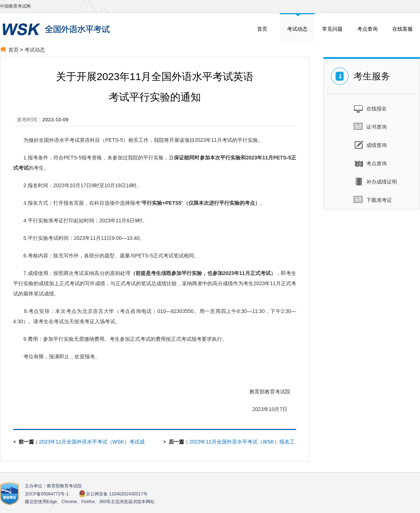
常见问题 (332, 29)
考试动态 (297, 29)
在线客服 (402, 29)
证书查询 (370, 127)
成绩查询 (370, 145)
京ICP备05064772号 (47, 494)
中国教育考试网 (15, 6)
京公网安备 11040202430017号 (113, 494)
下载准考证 (373, 200)
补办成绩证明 (375, 181)
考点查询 (367, 29)
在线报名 (370, 108)
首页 (262, 29)
